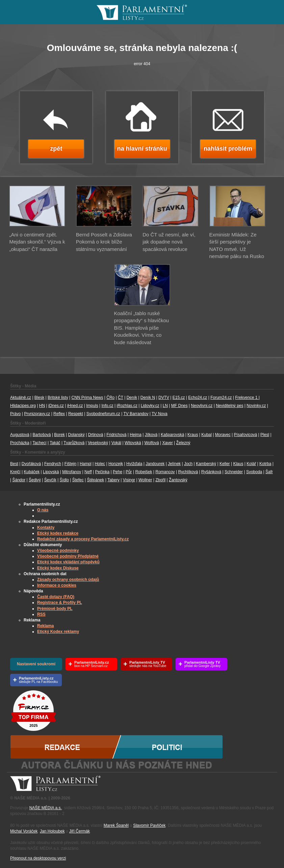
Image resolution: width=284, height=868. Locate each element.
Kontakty (46, 528)
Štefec (78, 480)
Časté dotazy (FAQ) (56, 597)
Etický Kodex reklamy (58, 632)
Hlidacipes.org (23, 406)
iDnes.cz (56, 406)
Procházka (20, 443)
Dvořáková (31, 464)
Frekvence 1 (247, 398)
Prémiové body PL (55, 609)
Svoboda (254, 472)
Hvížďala (134, 464)
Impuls (92, 406)
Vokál (116, 443)
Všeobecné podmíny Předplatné (68, 556)
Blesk (39, 398)
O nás (43, 510)
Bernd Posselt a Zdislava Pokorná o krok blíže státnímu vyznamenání (104, 242)
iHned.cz (75, 406)
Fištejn (70, 464)
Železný (183, 443)
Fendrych (53, 464)
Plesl (265, 435)
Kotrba (265, 464)
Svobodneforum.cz (103, 414)
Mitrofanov (72, 472)
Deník (132, 398)
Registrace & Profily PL (60, 603)
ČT (121, 398)
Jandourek (155, 464)
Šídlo (64, 480)
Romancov (165, 472)
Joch (188, 464)
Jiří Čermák (80, 831)
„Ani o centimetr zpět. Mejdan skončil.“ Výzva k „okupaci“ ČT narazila (37, 242)
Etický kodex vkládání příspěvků (68, 562)
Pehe (118, 472)
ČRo (110, 398)
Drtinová (96, 435)
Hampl (86, 464)
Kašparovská (172, 435)
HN (42, 406)
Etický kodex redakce (58, 533)
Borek (59, 435)
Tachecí (39, 443)
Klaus (238, 464)
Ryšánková (211, 472)
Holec (100, 464)
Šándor (19, 480)
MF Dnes (179, 406)
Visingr (129, 480)
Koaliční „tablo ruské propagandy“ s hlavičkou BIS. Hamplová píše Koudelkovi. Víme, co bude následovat (142, 328)
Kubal (206, 435)
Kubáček (32, 472)
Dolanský (76, 435)
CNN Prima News (87, 398)
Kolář (251, 464)
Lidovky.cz (150, 406)
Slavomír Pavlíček (149, 825)
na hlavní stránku (142, 149)
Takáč (55, 443)
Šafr (269, 472)
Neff (88, 472)
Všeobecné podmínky (58, 551)
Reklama (45, 626)
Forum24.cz (221, 398)
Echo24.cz (198, 398)
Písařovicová (246, 435)
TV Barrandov (136, 414)
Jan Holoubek (52, 831)
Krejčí (15, 472)
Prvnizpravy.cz (37, 414)
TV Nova (160, 414)
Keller (225, 464)
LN (165, 406)
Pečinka (102, 472)
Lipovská (51, 472)
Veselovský (98, 443)
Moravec (223, 435)
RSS (41, 614)
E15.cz (179, 398)
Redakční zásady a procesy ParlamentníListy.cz (83, 539)
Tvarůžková (74, 443)
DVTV (164, 398)
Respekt (76, 414)
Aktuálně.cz (21, 398)
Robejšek (144, 472)
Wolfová (151, 443)
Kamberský (206, 464)
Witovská (133, 443)
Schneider (234, 472)
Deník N (148, 398)
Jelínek (174, 464)
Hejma (136, 435)
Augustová (20, 435)
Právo (15, 414)
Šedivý (35, 480)
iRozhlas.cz (127, 406)
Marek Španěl (116, 825)
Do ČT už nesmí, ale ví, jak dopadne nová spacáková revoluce (169, 242)
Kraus (193, 435)
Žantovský (178, 480)
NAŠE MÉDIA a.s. (46, 808)
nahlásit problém (228, 149)
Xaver (167, 443)
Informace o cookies (57, 585)
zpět (56, 149)
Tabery (113, 480)
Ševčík (50, 480)
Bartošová (42, 435)
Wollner (145, 480)
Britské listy (58, 398)
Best (14, 464)
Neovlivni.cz (202, 406)
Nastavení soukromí (36, 664)
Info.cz (107, 406)
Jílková (151, 435)
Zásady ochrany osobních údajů (68, 580)
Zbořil (160, 480)
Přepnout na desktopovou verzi (38, 858)
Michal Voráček (24, 831)
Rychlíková (188, 472)
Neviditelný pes (229, 406)
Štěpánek (96, 480)
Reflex (59, 414)
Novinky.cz (256, 406)
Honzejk (116, 464)
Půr (129, 472)
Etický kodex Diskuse (58, 568)
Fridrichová (116, 435)
